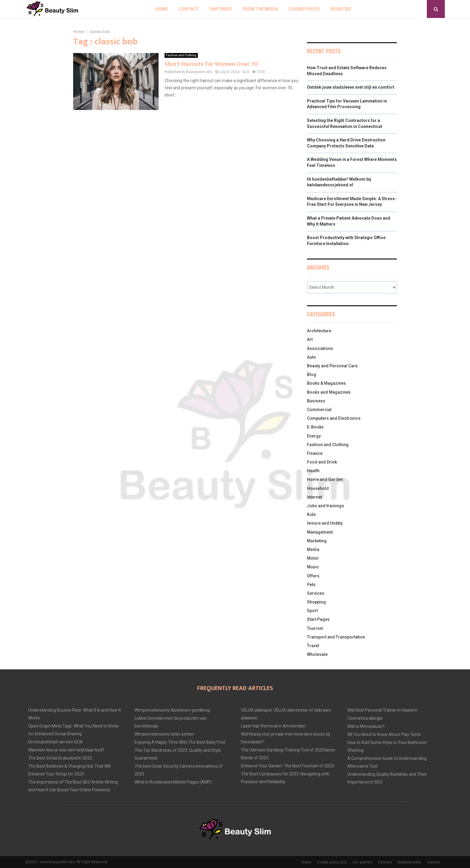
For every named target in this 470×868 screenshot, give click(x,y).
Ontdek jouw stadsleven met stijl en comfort (351, 87)
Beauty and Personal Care (332, 366)
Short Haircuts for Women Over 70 (211, 64)
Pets (311, 585)
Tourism (315, 628)
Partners (221, 9)
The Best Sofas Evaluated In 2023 (60, 758)
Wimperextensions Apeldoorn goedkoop (173, 710)
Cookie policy (304, 9)
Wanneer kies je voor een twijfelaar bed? (66, 750)
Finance (315, 453)
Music (313, 567)
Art (310, 339)
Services (316, 593)
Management (320, 532)
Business (316, 401)
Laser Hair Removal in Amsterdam (273, 726)
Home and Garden (325, 479)
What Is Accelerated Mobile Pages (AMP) (173, 782)
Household (318, 488)
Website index (409, 862)
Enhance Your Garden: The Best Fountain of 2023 (287, 766)
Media (313, 550)
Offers (313, 576)
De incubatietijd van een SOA (55, 742)
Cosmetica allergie (365, 718)
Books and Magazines (329, 392)
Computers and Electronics (334, 418)
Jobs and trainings (326, 506)
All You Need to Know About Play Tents (384, 734)
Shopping (316, 602)
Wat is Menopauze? (366, 726)
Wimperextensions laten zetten (164, 734)
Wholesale (317, 654)
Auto (311, 357)
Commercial (319, 410)
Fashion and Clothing (181, 55)
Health (313, 471)
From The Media (260, 9)
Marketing (317, 541)
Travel (313, 646)
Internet (314, 497)
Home (162, 9)
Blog (312, 375)
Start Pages (318, 619)
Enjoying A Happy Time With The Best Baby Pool (180, 742)
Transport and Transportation (336, 637)
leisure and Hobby (325, 523)
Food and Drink (322, 462)
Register (341, 9)
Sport (312, 611)
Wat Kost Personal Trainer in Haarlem (382, 710)
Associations (320, 348)
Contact (189, 9)
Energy (314, 436)
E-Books (315, 427)
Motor (313, 558)
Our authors (362, 862)
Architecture (319, 331)
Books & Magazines (326, 383)
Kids (311, 514)
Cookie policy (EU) (332, 862)
